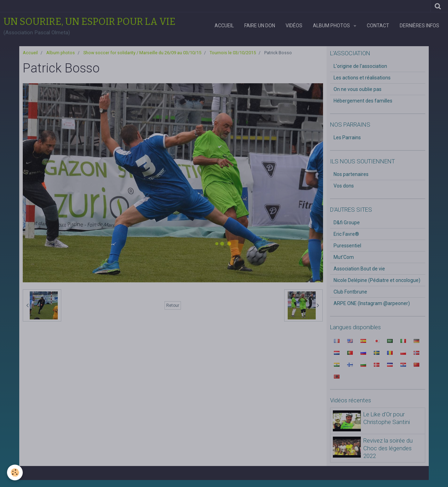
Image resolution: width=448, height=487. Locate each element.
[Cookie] (15, 472)
